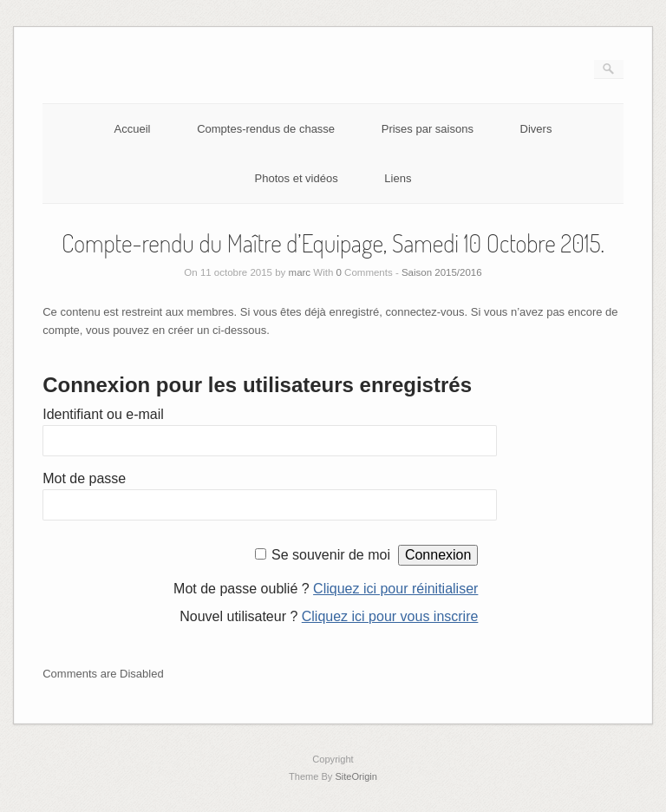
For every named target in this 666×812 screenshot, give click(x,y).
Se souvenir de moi (331, 555)
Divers (536, 129)
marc (300, 272)
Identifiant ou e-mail (103, 414)
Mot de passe (84, 478)
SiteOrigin (356, 776)
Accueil (133, 129)
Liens (398, 178)
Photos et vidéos (297, 178)
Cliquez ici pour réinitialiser (395, 589)
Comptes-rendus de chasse (266, 129)
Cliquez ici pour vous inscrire (390, 616)
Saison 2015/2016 (442, 272)
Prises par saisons (428, 129)
